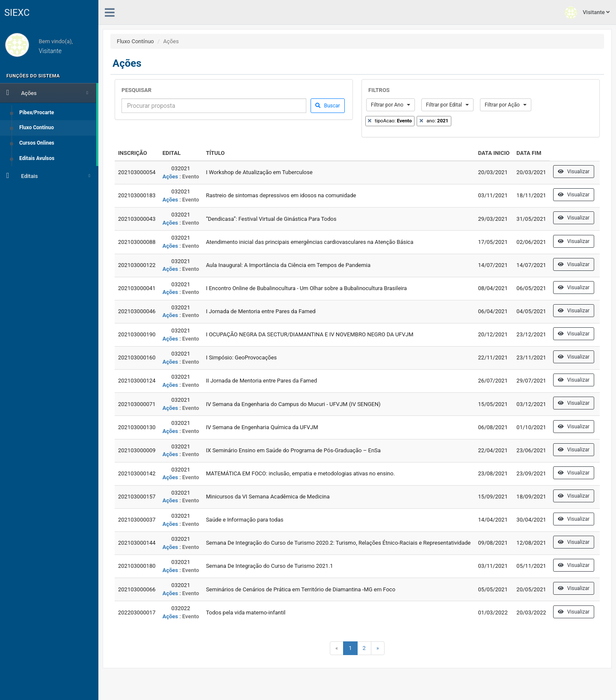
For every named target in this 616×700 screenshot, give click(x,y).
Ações (47, 92)
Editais (48, 175)
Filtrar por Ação (506, 105)
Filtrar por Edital (447, 105)
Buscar (327, 106)
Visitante (587, 13)
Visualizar (574, 172)
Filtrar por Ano (391, 105)
